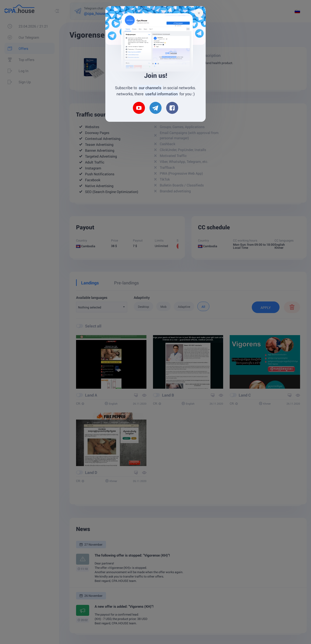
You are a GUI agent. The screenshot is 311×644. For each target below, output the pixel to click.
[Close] (199, 13)
